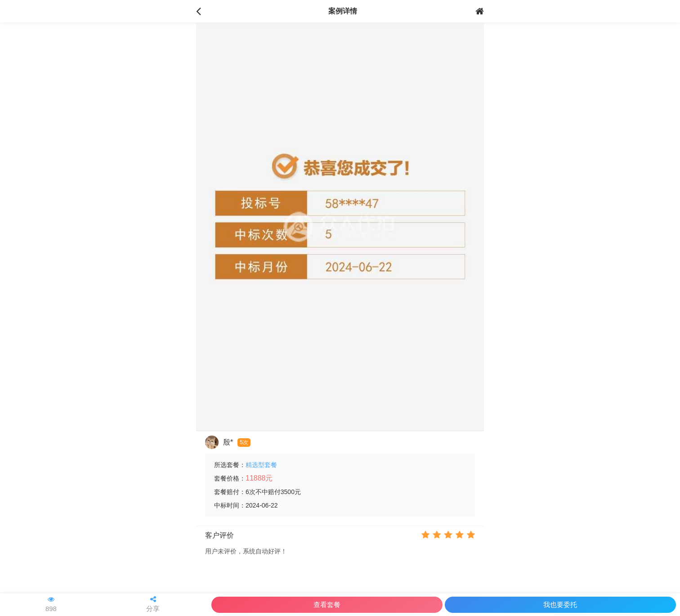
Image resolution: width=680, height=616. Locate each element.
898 (51, 604)
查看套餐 (327, 605)
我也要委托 (560, 605)
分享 (153, 604)
